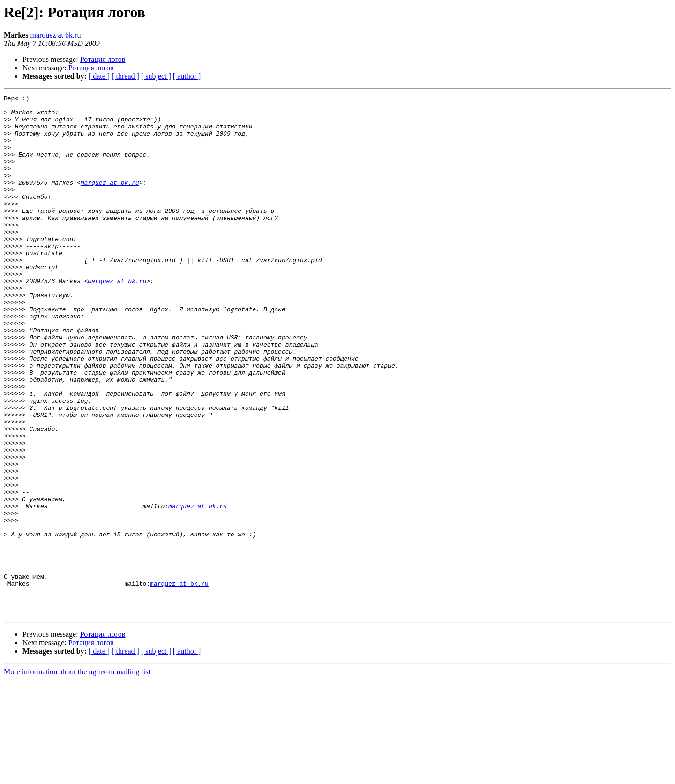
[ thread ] (125, 76)
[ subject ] (156, 76)
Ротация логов (103, 59)
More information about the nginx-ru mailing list (77, 776)
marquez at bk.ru (55, 35)
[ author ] (187, 76)
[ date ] (99, 76)
